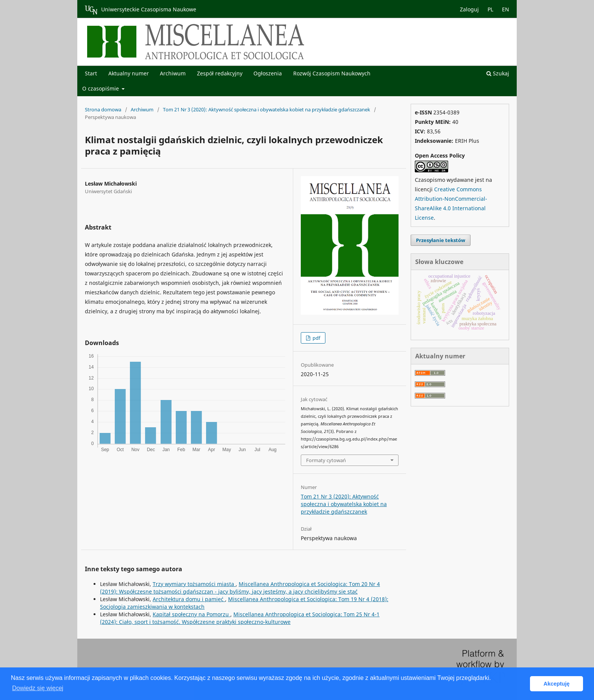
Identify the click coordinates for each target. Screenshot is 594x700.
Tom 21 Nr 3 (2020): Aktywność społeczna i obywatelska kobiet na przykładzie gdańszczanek (267, 109)
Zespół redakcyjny (220, 73)
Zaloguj (469, 9)
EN (506, 9)
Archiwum (173, 73)
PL (490, 9)
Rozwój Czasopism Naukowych (332, 73)
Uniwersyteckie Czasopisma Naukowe (141, 10)
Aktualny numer (129, 73)
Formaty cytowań (326, 460)
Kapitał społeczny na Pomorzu (191, 614)
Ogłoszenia (268, 73)
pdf (316, 338)
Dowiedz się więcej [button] (38, 688)
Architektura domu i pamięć (189, 599)
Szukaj (498, 73)
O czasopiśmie (101, 88)
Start (91, 73)
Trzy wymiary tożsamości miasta (194, 584)
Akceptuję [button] (557, 684)
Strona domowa (103, 109)
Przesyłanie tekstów (441, 240)
